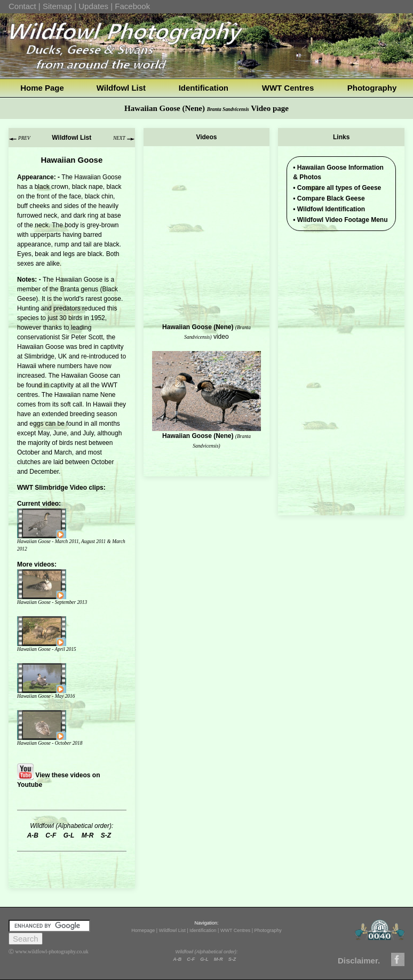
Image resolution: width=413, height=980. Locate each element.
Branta (70, 289)
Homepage (143, 930)
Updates (93, 6)
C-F (191, 959)
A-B (177, 959)
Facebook (132, 6)
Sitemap (57, 6)
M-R (219, 959)
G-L (204, 959)
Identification (204, 88)
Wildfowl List (121, 88)
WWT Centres (288, 88)
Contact (22, 6)
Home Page (42, 88)
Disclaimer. (359, 961)
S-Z (232, 959)
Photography (372, 88)
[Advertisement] (341, 300)
